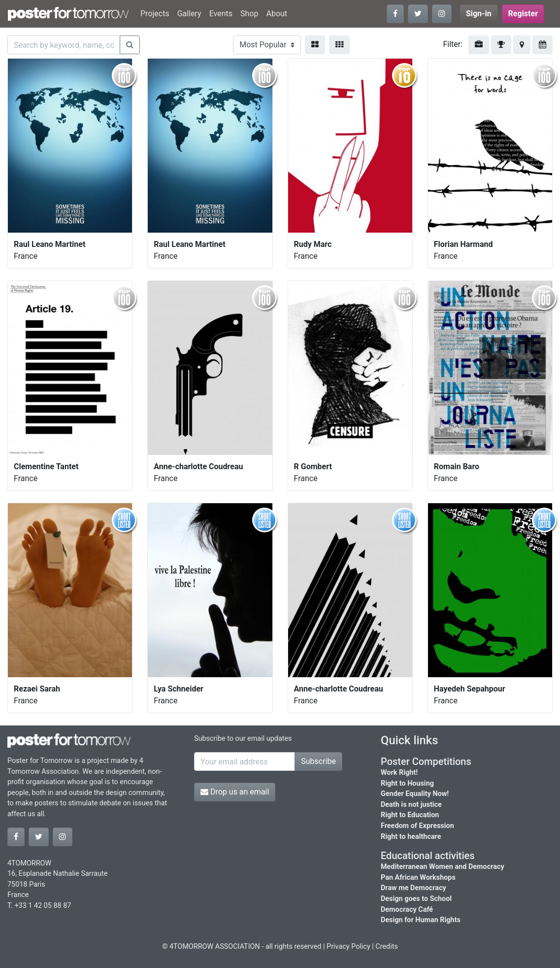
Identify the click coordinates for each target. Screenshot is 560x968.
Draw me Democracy (413, 888)
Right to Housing (407, 783)
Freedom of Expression (417, 826)
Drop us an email (235, 792)
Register (523, 14)
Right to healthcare (411, 837)
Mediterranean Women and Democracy (443, 867)
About (277, 14)
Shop (249, 14)
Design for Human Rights (421, 920)
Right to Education (410, 815)
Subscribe (318, 761)
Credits (387, 947)
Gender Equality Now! (415, 794)
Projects (155, 14)
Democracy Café (407, 910)
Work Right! (399, 773)
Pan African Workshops (418, 878)
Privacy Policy (348, 947)
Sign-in (479, 14)
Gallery (189, 14)
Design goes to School (416, 899)
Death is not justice (411, 805)
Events (221, 14)
